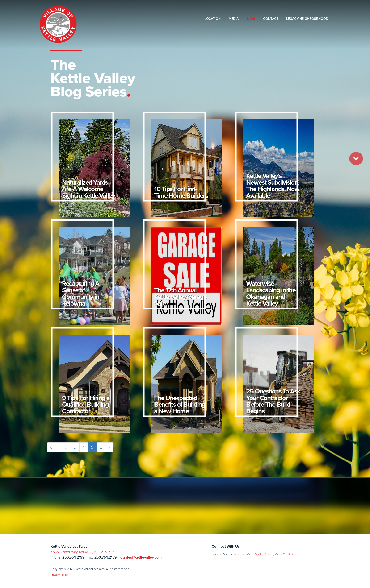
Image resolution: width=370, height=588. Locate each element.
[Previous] (51, 447)
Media (234, 19)
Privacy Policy (59, 575)
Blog (251, 19)
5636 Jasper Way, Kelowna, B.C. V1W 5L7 (82, 552)
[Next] (109, 447)
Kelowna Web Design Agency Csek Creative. (265, 554)
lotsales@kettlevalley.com (141, 557)
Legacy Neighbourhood (307, 19)
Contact (271, 19)
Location (213, 19)
